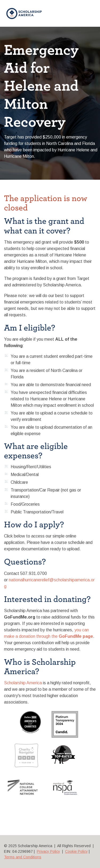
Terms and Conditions (23, 857)
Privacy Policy (48, 851)
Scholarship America (23, 683)
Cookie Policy (76, 851)
